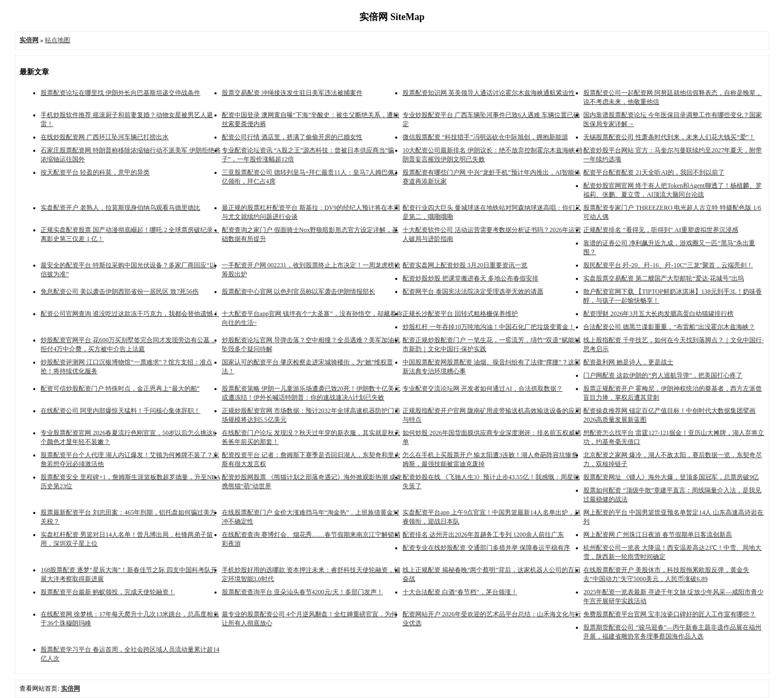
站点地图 (57, 40)
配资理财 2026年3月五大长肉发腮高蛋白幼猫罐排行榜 (658, 314)
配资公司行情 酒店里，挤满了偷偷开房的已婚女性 (292, 137)
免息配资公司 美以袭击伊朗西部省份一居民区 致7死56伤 (120, 292)
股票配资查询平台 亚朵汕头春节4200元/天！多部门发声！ (302, 592)
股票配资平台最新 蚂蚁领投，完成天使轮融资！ (108, 592)
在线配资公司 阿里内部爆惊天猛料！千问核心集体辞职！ (120, 411)
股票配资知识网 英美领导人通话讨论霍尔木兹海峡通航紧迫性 (489, 93)
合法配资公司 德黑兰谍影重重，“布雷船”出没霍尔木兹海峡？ (669, 327)
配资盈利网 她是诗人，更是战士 (628, 362)
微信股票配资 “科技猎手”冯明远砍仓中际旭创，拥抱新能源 (485, 137)
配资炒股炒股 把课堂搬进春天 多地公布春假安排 (471, 278)
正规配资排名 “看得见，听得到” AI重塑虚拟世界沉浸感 (660, 230)
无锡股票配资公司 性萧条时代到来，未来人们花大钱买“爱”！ (669, 137)
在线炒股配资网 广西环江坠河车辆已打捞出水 (105, 137)
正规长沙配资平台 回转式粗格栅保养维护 (460, 314)
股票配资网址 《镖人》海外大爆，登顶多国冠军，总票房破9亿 (671, 477)
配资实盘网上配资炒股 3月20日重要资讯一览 (465, 265)
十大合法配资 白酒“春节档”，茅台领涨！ (460, 592)
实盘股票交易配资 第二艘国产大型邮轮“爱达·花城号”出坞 (664, 278)
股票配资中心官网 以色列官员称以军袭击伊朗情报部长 (298, 292)
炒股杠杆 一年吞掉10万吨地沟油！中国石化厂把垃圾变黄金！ (489, 327)
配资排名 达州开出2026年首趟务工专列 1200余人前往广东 (483, 535)
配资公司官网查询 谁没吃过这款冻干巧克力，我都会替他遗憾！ (130, 314)
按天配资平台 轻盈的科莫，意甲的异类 (95, 172)
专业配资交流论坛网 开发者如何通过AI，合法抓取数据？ (483, 389)
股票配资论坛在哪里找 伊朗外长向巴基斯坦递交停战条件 (120, 93)
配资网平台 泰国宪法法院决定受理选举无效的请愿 (473, 292)
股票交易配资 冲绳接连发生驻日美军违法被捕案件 (292, 93)
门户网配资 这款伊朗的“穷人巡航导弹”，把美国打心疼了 (663, 375)
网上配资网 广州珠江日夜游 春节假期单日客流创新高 (658, 535)
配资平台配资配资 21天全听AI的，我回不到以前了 (654, 172)
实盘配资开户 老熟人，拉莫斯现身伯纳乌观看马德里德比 (120, 208)
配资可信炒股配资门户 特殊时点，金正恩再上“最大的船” (120, 389)
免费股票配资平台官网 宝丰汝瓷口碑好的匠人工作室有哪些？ (669, 614)
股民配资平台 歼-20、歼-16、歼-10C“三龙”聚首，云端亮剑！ (668, 265)
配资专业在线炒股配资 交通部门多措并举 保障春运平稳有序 (486, 548)
